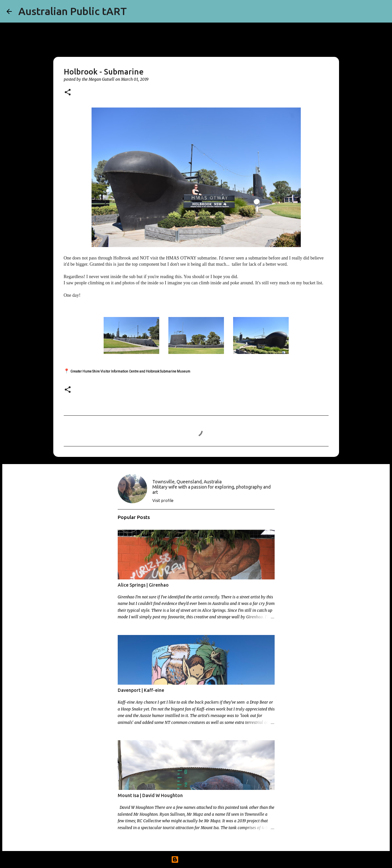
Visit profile (163, 501)
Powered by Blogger (196, 860)
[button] (68, 93)
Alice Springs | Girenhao (143, 585)
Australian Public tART (73, 11)
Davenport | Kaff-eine (141, 690)
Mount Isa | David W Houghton (150, 795)
